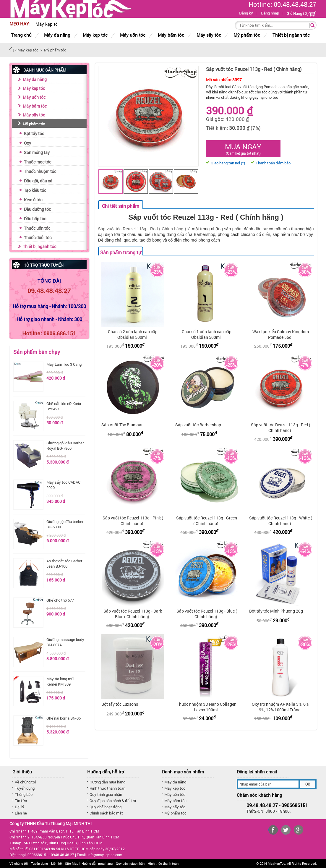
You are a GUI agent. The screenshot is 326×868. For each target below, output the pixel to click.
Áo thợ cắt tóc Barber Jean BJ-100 (64, 563)
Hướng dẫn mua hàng (107, 782)
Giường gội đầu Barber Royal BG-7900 (65, 446)
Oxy (27, 143)
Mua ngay (243, 149)
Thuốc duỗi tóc (38, 238)
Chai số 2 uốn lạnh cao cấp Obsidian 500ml (133, 334)
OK (308, 784)
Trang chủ (21, 35)
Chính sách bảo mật (106, 813)
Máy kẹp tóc (34, 88)
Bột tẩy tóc (34, 133)
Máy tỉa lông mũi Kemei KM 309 (60, 681)
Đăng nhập (270, 13)
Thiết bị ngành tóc (39, 246)
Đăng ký (246, 13)
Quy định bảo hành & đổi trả (113, 801)
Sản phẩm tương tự (121, 252)
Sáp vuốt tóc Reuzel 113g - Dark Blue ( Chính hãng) (133, 614)
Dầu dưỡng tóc (37, 209)
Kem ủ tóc (33, 200)
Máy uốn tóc (34, 97)
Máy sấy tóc (34, 115)
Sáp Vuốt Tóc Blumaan (123, 425)
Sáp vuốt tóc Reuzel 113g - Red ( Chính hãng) (281, 427)
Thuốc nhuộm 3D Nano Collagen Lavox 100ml (207, 707)
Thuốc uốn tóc (37, 228)
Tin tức (21, 801)
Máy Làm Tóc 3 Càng (64, 364)
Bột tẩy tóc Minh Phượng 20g (276, 611)
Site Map (72, 863)
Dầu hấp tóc (35, 219)
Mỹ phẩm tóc (34, 124)
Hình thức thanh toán (107, 788)
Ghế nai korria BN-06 (64, 718)
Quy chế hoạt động (106, 807)
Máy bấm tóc (35, 106)
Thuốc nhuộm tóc (40, 171)
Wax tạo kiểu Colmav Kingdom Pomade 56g (281, 334)
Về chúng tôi (25, 782)
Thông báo (24, 794)
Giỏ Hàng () (301, 14)
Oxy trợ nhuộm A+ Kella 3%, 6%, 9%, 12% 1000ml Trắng (281, 707)
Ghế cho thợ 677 (60, 600)
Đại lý (20, 807)
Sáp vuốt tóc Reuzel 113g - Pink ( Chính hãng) (133, 521)
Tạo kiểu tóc (35, 190)
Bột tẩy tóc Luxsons (120, 704)
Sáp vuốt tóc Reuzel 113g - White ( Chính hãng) (281, 521)
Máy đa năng (35, 79)
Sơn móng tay (37, 152)
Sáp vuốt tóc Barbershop (198, 425)
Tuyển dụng (25, 788)
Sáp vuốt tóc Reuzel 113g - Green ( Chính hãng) (207, 521)
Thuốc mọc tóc (38, 162)
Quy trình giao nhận (106, 794)
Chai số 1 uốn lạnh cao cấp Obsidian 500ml (207, 334)
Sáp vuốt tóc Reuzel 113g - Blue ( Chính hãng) (207, 614)
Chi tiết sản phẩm (121, 206)
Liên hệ (21, 813)
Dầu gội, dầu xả (38, 181)
